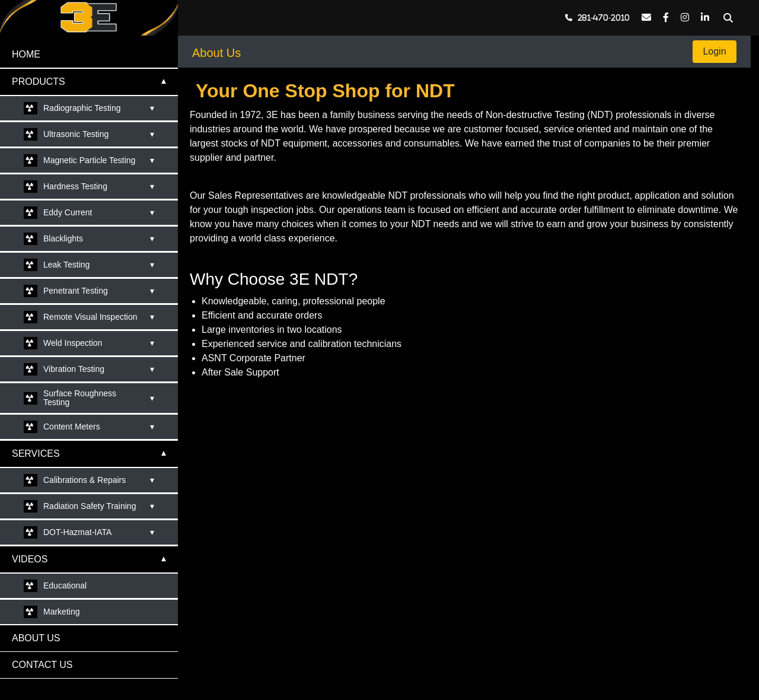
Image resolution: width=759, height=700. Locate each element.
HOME (26, 54)
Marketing (61, 612)
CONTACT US (42, 665)
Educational (65, 586)
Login (715, 51)
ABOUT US (36, 638)
